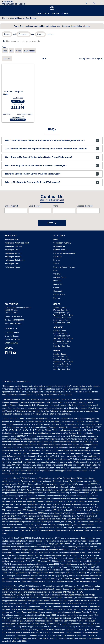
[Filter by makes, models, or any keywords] (52, 42)
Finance (56, 261)
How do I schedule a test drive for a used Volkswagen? (52, 175)
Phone (55, 207)
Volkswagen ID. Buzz (13, 254)
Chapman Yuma (11, 344)
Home (5, 18)
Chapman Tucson (11, 337)
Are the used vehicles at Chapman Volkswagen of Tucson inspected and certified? (52, 150)
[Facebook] (6, 354)
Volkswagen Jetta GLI (13, 258)
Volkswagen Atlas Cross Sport (16, 244)
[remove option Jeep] (7, 35)
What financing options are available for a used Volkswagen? (52, 167)
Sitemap (57, 299)
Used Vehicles (59, 247)
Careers (56, 289)
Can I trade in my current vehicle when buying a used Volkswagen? (52, 158)
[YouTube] (14, 354)
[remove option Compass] (23, 35)
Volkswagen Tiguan (12, 268)
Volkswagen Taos (11, 265)
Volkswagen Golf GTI (13, 247)
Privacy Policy (59, 296)
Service (56, 265)
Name (11, 207)
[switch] (101, 3)
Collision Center (60, 278)
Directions (57, 282)
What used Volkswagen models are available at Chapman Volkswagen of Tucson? (52, 141)
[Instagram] (10, 354)
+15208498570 (16, 318)
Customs (57, 275)
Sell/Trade (57, 258)
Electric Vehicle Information (64, 254)
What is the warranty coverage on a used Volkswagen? (52, 183)
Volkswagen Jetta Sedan (14, 261)
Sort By (82, 59)
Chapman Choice (11, 334)
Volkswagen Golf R (12, 251)
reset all (49, 35)
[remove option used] (39, 35)
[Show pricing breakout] (18, 118)
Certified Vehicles (60, 251)
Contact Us (58, 285)
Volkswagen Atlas (12, 241)
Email (35, 207)
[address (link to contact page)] (87, 3)
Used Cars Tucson (12, 341)
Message (84, 207)
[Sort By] (94, 59)
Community (58, 292)
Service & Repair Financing (64, 268)
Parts (55, 272)
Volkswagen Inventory (62, 244)
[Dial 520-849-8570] (94, 3)
